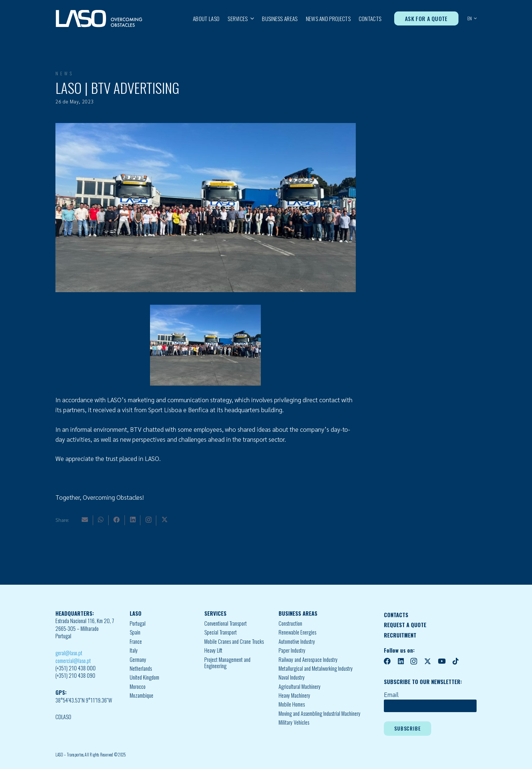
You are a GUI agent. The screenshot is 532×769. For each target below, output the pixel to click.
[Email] (85, 519)
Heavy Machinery (294, 695)
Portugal (138, 623)
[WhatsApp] (101, 519)
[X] (165, 519)
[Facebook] (117, 519)
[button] (251, 18)
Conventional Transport (226, 623)
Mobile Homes (292, 704)
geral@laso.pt (69, 653)
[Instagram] (149, 520)
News (65, 73)
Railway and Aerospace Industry (308, 659)
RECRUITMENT (400, 635)
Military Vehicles (294, 722)
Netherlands (141, 668)
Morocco (138, 686)
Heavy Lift (213, 650)
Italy (134, 650)
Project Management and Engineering (227, 663)
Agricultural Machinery (300, 686)
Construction (290, 623)
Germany (138, 659)
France (136, 641)
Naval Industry (292, 677)
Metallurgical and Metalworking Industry (316, 668)
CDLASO (63, 717)
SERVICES (215, 613)
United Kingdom (144, 677)
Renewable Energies (297, 632)
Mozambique (141, 695)
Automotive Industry (297, 641)
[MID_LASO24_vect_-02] (99, 19)
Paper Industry (292, 650)
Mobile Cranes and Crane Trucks (234, 641)
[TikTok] (456, 661)
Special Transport (221, 632)
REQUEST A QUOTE (405, 625)
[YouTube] (442, 661)
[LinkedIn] (133, 519)
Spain (135, 632)
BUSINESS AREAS (298, 613)
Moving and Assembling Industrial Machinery (320, 713)
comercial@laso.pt (73, 661)
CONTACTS (396, 615)
